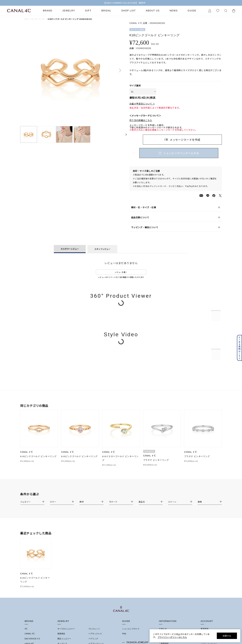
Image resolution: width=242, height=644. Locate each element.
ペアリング (93, 553)
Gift (88, 11)
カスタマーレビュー (70, 249)
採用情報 (163, 582)
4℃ (26, 543)
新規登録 (205, 543)
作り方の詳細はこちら (141, 120)
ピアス (60, 573)
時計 (90, 563)
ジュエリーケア (129, 568)
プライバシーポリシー (169, 568)
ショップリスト (166, 548)
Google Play (206, 586)
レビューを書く (121, 272)
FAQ (124, 548)
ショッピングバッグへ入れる (182, 153)
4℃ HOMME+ (31, 563)
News (174, 11)
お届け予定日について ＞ (142, 104)
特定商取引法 (165, 563)
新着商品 (61, 548)
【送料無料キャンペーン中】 (121, 3)
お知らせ (163, 543)
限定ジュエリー (64, 553)
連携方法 (205, 576)
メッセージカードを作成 (185, 140)
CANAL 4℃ (30, 548)
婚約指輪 (29, 589)
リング (60, 563)
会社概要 (163, 553)
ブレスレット (94, 543)
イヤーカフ (62, 582)
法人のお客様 (128, 573)
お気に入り (206, 553)
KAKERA (29, 573)
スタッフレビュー (102, 249)
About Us (153, 11)
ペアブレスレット (96, 558)
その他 (91, 573)
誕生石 (91, 568)
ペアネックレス (95, 548)
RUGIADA (29, 568)
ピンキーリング (38, 19)
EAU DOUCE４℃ (32, 553)
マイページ (206, 548)
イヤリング (62, 577)
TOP (26, 19)
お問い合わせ (165, 573)
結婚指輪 (29, 594)
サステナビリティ (167, 577)
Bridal (106, 11)
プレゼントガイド (130, 563)
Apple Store (206, 581)
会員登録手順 (206, 571)
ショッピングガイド (131, 543)
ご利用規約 (164, 558)
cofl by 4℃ (29, 558)
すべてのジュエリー (66, 543)
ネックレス (62, 558)
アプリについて (207, 566)
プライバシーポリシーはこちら (172, 637)
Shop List (128, 11)
